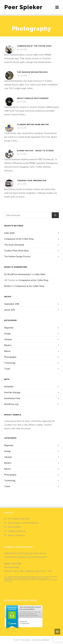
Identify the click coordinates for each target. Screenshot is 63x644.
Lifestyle (8, 339)
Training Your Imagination (32, 181)
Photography (10, 357)
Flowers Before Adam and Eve (33, 124)
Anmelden (9, 387)
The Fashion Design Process (32, 72)
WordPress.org (11, 404)
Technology (10, 363)
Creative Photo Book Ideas (17, 251)
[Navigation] (57, 7)
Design (7, 334)
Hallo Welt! (10, 233)
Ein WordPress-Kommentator (18, 274)
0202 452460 (14, 527)
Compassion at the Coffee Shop (34, 46)
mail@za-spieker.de (17, 531)
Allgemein (9, 328)
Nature (7, 351)
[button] (55, 215)
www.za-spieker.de (16, 535)
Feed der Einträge (12, 392)
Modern (8, 345)
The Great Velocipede (14, 245)
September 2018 (12, 304)
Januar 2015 (10, 310)
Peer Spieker (23, 7)
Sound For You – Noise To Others (35, 151)
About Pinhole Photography (33, 98)
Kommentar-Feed (12, 398)
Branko (8, 286)
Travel (7, 369)
